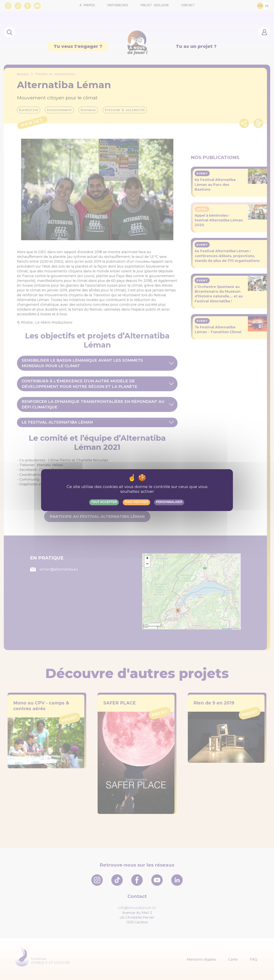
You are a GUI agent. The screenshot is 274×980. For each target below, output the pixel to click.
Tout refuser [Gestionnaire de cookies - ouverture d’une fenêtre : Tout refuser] (136, 502)
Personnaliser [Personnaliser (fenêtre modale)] (169, 502)
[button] (147, 559)
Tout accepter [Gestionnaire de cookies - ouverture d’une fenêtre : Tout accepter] (104, 502)
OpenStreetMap (227, 628)
